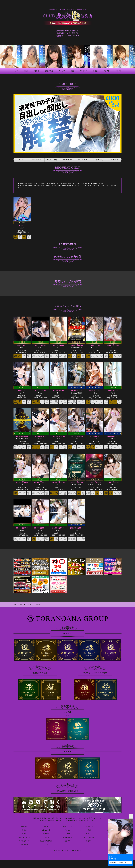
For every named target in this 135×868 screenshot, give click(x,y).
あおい (22, 528)
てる (22, 482)
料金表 (24, 831)
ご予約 (67, 831)
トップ (46, 824)
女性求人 (67, 838)
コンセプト (89, 824)
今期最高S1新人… (77, 482)
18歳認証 (24, 824)
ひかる (58, 528)
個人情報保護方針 (46, 838)
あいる (40, 528)
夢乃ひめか (95, 345)
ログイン (89, 831)
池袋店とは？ (67, 824)
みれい (40, 390)
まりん (22, 390)
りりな (40, 345)
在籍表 (24, 827)
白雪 (40, 482)
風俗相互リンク (24, 838)
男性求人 (89, 838)
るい (58, 390)
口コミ (46, 842)
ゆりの (113, 436)
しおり (77, 436)
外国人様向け (67, 834)
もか (58, 345)
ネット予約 (24, 842)
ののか (22, 345)
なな (113, 345)
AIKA (22, 225)
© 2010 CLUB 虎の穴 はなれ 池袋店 (67, 848)
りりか (77, 528)
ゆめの (113, 390)
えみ (58, 436)
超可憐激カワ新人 (22, 436)
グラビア (67, 827)
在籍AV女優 (46, 827)
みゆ (113, 482)
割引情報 (46, 831)
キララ (58, 482)
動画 (89, 827)
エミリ (40, 436)
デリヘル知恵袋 (89, 834)
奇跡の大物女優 (77, 345)
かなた (95, 390)
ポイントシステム (24, 834)
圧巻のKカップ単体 (95, 482)
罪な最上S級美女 (77, 390)
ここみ (95, 436)
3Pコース (46, 834)
